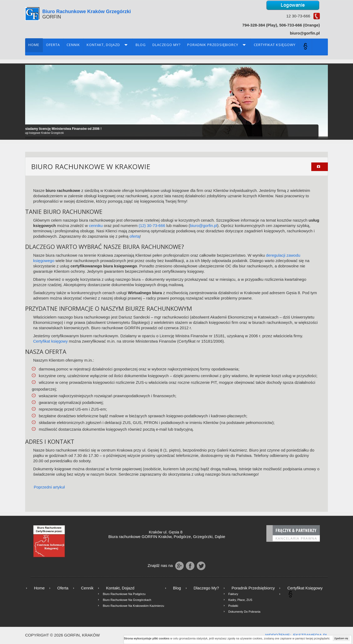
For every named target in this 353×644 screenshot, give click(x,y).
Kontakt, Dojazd (103, 45)
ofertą (135, 236)
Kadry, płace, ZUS (240, 600)
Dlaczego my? (166, 45)
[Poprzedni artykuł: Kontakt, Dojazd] (47, 487)
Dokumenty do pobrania (244, 612)
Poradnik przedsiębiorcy (213, 45)
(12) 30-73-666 (152, 226)
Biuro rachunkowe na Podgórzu (124, 594)
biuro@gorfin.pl (204, 226)
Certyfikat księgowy (275, 45)
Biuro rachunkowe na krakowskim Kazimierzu (133, 606)
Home (34, 45)
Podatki (233, 606)
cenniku (96, 226)
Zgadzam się (341, 638)
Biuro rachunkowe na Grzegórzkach (127, 600)
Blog (141, 45)
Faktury (233, 594)
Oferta (53, 45)
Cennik (73, 45)
